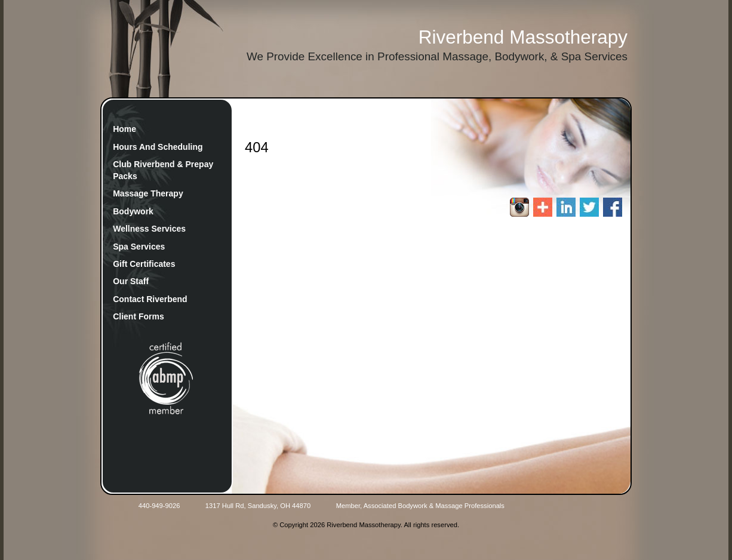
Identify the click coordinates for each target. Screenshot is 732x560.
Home (124, 129)
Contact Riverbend (150, 299)
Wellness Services (149, 229)
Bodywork (133, 211)
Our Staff (131, 281)
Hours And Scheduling (158, 147)
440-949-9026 (159, 506)
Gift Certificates (144, 264)
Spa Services (139, 247)
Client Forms (139, 316)
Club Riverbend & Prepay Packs (163, 170)
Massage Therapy (148, 193)
